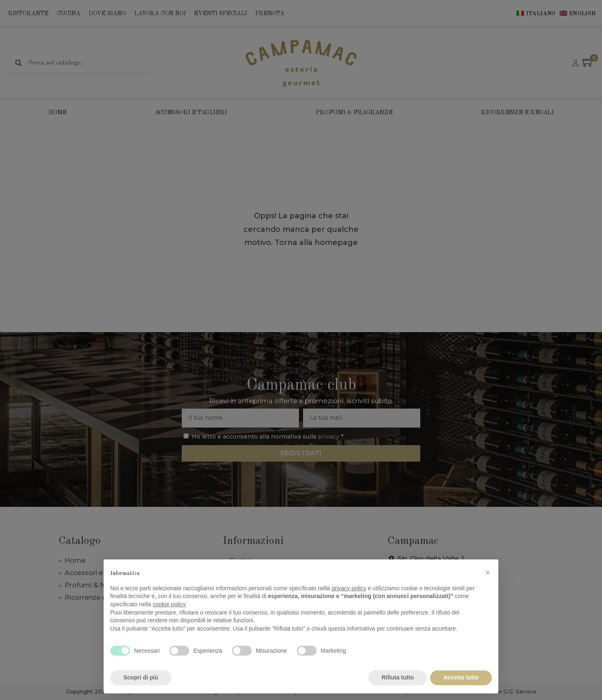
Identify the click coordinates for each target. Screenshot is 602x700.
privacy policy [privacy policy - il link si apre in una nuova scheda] (349, 588)
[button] (488, 573)
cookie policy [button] (169, 604)
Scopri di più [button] (141, 677)
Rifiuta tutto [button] (398, 677)
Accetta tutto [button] (461, 677)
